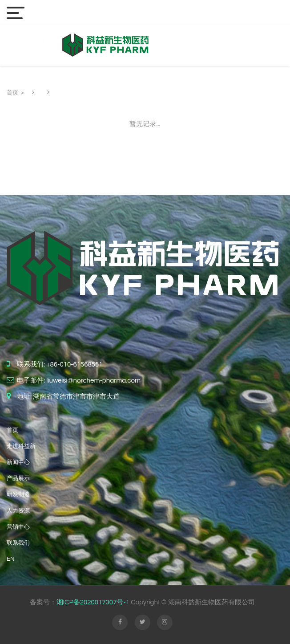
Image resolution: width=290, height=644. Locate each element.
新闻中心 (18, 462)
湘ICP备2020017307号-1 (93, 602)
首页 (12, 93)
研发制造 (18, 494)
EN (10, 559)
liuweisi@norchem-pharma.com (93, 381)
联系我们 (18, 543)
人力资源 (18, 511)
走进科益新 (21, 446)
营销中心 (18, 527)
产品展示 (18, 478)
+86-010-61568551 (74, 365)
